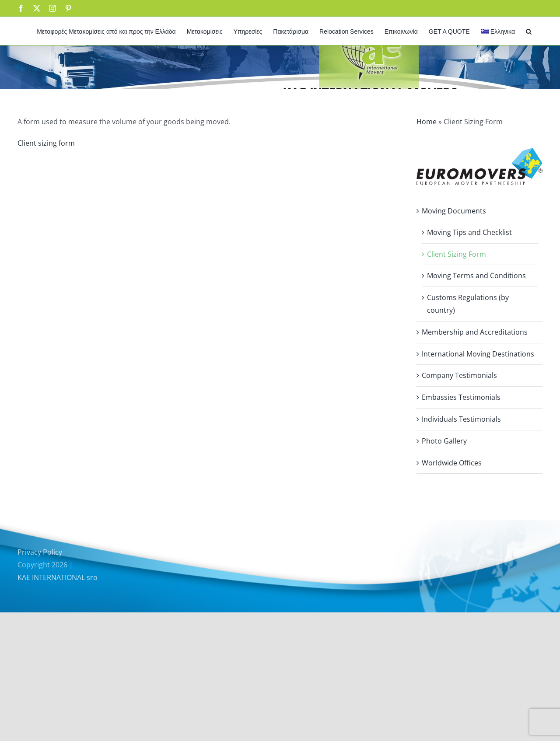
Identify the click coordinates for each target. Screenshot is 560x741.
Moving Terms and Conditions (476, 276)
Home (427, 122)
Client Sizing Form (457, 254)
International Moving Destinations (478, 354)
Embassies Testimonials (461, 397)
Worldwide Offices (452, 463)
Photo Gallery (444, 441)
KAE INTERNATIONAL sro (58, 577)
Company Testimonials (459, 375)
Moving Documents (454, 211)
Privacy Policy (40, 552)
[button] (529, 31)
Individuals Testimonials (461, 419)
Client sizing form (46, 143)
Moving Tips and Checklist (469, 232)
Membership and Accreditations (475, 332)
